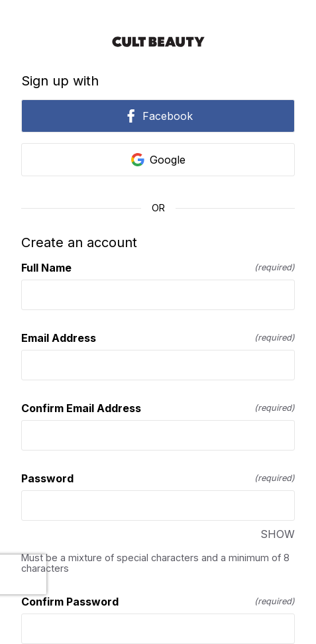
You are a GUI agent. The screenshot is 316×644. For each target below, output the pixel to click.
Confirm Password (158, 602)
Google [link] (158, 160)
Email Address (158, 338)
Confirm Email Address (158, 408)
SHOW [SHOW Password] (278, 534)
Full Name (158, 268)
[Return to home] (158, 42)
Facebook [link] (158, 116)
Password (158, 478)
